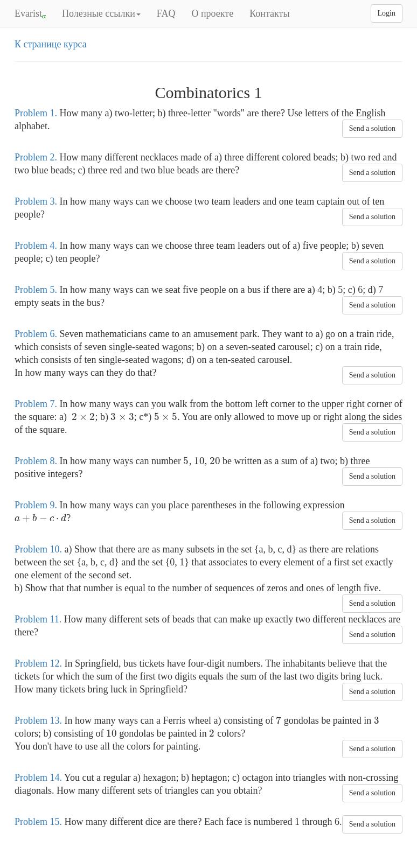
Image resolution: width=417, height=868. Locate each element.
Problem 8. (36, 461)
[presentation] (83, 417)
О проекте (212, 13)
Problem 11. (38, 619)
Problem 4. (36, 246)
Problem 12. (38, 663)
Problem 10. (38, 549)
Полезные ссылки (101, 13)
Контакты (269, 13)
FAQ (166, 13)
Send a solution (372, 128)
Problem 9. (36, 505)
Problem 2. (36, 157)
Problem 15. (38, 822)
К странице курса (51, 44)
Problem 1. (36, 113)
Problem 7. (36, 404)
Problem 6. (36, 334)
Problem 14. (38, 778)
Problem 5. (36, 290)
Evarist (30, 14)
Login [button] (387, 13)
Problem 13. (38, 720)
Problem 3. (36, 201)
